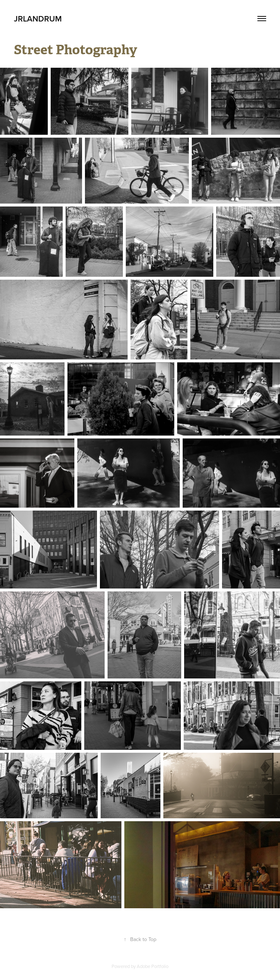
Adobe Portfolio (153, 966)
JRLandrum (38, 19)
